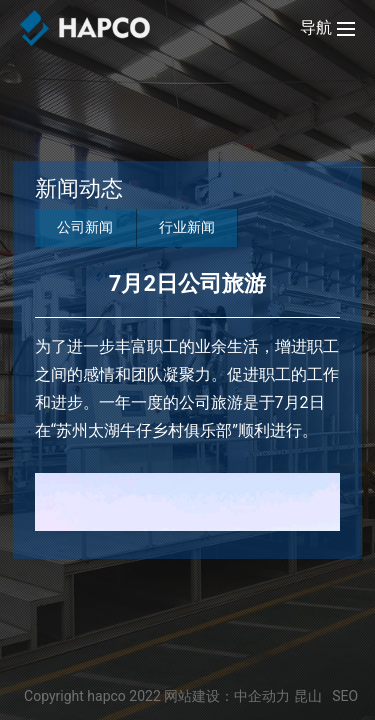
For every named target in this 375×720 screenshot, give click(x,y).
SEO (345, 696)
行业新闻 (187, 227)
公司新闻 (85, 227)
